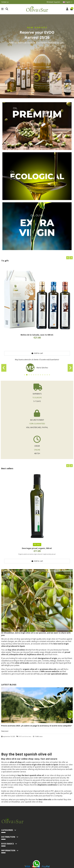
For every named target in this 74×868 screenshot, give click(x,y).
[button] (68, 258)
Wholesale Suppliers (53, 2)
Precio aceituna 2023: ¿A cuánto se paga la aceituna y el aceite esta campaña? (36, 726)
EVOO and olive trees (25, 736)
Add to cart (37, 353)
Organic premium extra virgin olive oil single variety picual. (37, 554)
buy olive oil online (16, 650)
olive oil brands (22, 663)
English (68, 2)
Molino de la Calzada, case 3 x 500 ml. (37, 335)
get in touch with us (19, 674)
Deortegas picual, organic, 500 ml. (37, 548)
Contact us (5, 2)
